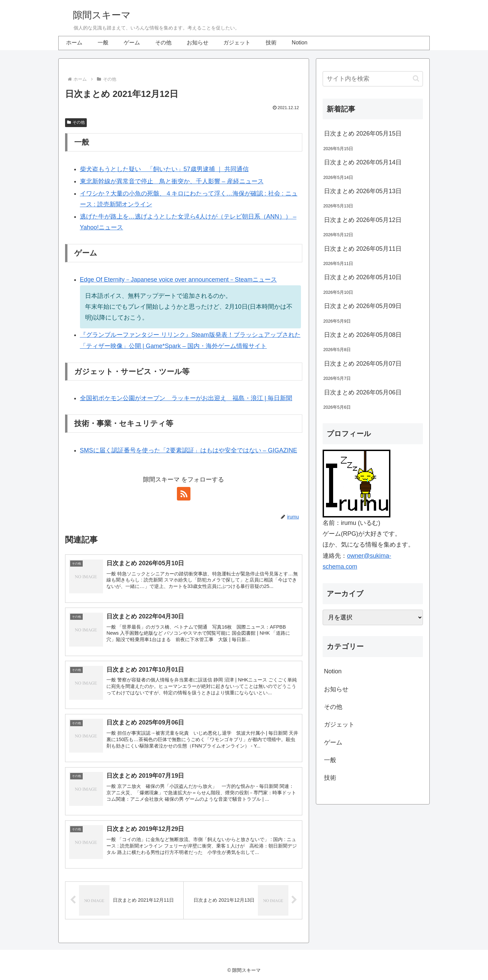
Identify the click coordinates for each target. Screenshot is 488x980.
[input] (373, 79)
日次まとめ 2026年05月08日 (363, 335)
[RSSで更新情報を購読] (184, 494)
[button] (416, 78)
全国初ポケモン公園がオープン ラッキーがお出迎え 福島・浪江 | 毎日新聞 (186, 398)
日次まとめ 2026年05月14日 (363, 162)
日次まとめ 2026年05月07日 (363, 364)
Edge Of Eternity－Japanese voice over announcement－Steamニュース (178, 280)
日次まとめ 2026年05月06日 (363, 392)
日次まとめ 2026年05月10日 (363, 277)
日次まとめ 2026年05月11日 (363, 249)
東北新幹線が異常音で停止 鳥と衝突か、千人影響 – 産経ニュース (172, 181)
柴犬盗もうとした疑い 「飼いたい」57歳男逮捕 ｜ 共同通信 (164, 169)
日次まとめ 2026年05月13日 (363, 191)
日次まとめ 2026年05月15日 (363, 134)
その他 (76, 122)
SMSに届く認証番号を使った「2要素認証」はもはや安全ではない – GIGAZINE (189, 450)
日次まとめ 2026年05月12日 (363, 220)
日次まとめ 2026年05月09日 (363, 306)
